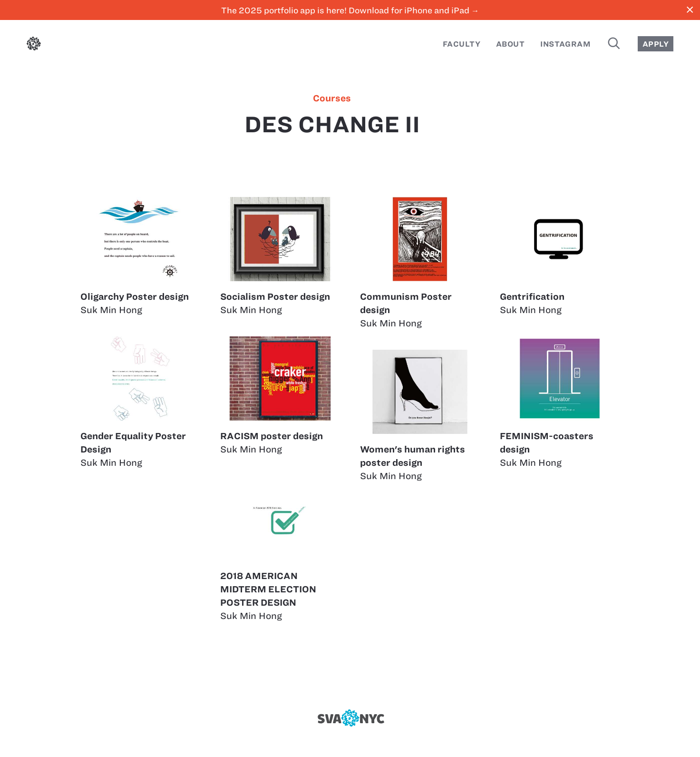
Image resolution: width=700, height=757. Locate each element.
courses (332, 98)
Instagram (565, 44)
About (510, 44)
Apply (656, 44)
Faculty (462, 44)
